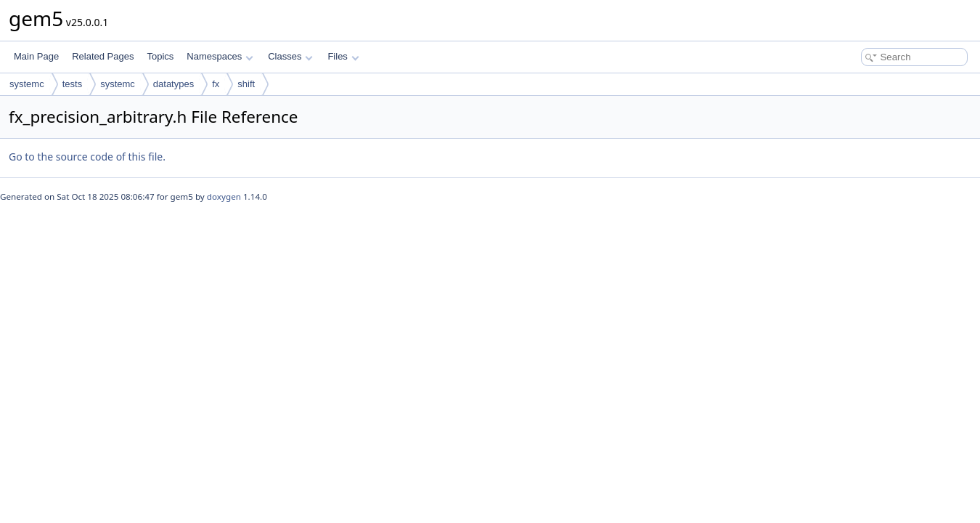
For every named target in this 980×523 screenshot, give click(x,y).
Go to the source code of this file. (87, 157)
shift (246, 84)
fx (216, 84)
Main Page (36, 56)
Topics (160, 56)
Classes (290, 56)
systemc (27, 84)
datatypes (173, 84)
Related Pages (103, 56)
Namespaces (220, 56)
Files (343, 56)
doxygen (224, 196)
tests (72, 84)
